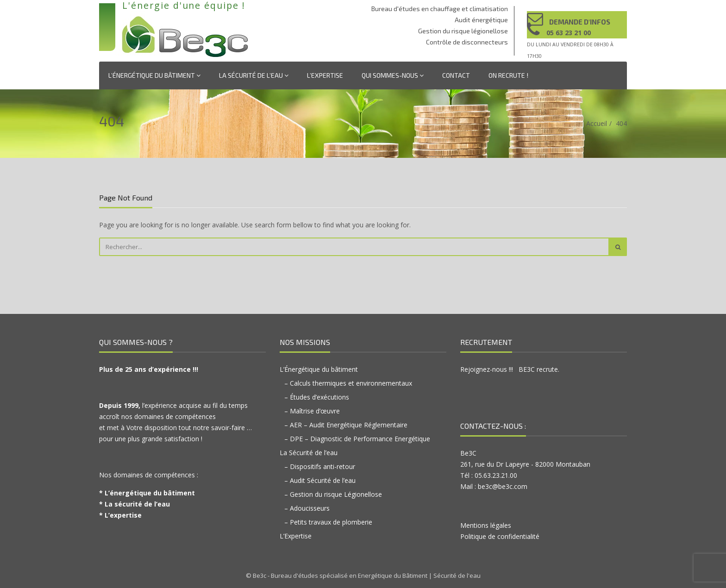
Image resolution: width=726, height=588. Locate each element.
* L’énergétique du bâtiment (147, 493)
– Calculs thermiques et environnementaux (348, 383)
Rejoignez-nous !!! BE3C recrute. (510, 369)
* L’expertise (120, 515)
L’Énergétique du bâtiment (154, 75)
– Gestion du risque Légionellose (333, 494)
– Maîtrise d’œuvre (312, 411)
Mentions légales (486, 525)
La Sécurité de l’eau (254, 75)
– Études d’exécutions (317, 397)
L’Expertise (325, 75)
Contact (456, 75)
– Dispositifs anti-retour (320, 466)
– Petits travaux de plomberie (328, 522)
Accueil (597, 123)
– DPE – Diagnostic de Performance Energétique (357, 439)
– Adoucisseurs (307, 508)
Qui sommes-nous (393, 75)
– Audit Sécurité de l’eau (320, 480)
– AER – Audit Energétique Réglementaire (346, 425)
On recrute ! (508, 75)
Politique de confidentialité (500, 536)
